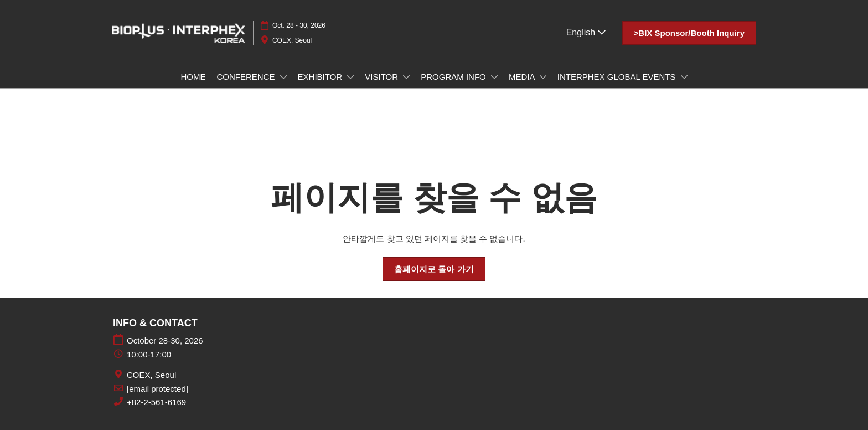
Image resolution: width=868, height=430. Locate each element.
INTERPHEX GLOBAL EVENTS (618, 77)
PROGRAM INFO (454, 77)
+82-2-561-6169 (156, 402)
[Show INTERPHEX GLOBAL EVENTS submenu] (684, 77)
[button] (689, 33)
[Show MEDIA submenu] (543, 77)
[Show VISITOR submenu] (406, 77)
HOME (193, 77)
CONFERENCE (247, 77)
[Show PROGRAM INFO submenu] (494, 77)
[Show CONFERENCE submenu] (283, 77)
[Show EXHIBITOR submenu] (350, 77)
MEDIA (523, 77)
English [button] (586, 32)
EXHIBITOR (321, 77)
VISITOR (383, 77)
